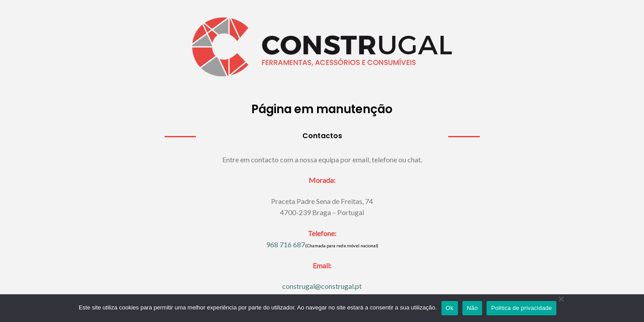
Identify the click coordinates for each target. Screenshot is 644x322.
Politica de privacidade (521, 308)
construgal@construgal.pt (322, 286)
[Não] (561, 306)
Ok (450, 308)
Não (472, 308)
